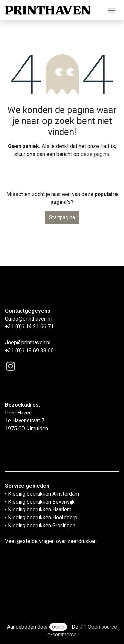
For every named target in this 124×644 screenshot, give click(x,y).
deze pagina (95, 154)
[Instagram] (10, 366)
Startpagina (62, 217)
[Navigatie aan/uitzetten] (112, 10)
